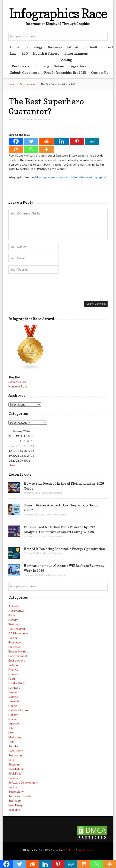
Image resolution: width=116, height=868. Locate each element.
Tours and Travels (20, 796)
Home (15, 47)
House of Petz (18, 386)
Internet (14, 724)
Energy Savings (18, 651)
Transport (15, 801)
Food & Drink (17, 683)
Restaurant (16, 755)
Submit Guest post (25, 73)
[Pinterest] (77, 141)
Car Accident (17, 629)
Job (11, 728)
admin (29, 119)
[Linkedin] (62, 141)
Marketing (15, 737)
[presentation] (40, 287)
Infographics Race (58, 13)
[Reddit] (46, 141)
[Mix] (16, 149)
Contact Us (100, 73)
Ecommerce (16, 642)
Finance (13, 669)
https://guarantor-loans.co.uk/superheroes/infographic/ (71, 177)
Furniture (14, 688)
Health (94, 47)
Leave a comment (43, 119)
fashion (13, 665)
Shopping (42, 66)
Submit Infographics (70, 66)
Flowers (13, 674)
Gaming (66, 60)
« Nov (12, 465)
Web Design (16, 805)
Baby (12, 615)
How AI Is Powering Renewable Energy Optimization (64, 549)
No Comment (56, 493)
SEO (25, 53)
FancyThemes (85, 850)
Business (55, 47)
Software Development (23, 782)
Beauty (13, 620)
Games (13, 692)
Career (13, 638)
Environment (17, 660)
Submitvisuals (17, 382)
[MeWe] (92, 141)
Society (13, 778)
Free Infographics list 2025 (65, 73)
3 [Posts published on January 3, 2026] (28, 441)
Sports (13, 787)
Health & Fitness (46, 53)
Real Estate (21, 66)
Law (13, 53)
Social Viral (15, 773)
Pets (11, 742)
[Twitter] (31, 141)
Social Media (16, 769)
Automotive (16, 611)
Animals (13, 606)
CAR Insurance (18, 633)
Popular (13, 746)
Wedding (14, 810)
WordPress (69, 850)
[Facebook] (16, 141)
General (14, 701)
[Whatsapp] (31, 149)
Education (75, 47)
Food (12, 678)
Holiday (13, 715)
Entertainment (76, 53)
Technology (34, 47)
